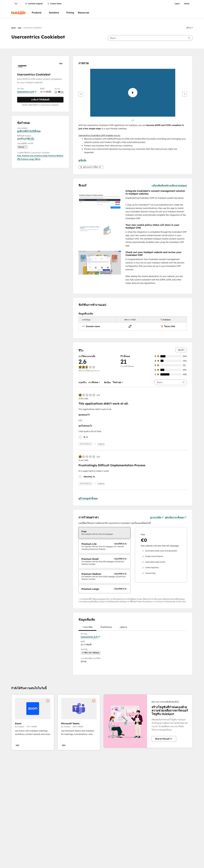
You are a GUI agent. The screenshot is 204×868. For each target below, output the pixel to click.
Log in (177, 4)
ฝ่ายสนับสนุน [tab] (106, 627)
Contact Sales (54, 4)
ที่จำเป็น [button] (31, 139)
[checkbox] (104, 532)
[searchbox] (150, 38)
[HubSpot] (18, 13)
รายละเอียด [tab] (87, 627)
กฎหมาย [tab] (123, 627)
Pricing (70, 13)
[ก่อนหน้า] (81, 94)
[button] (190, 28)
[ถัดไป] (185, 94)
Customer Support (34, 4)
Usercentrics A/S (27, 92)
